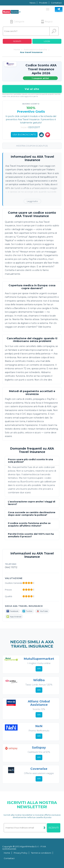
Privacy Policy (21, 853)
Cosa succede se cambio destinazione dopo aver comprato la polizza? (32, 514)
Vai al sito (32, 89)
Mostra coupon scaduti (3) (32, 146)
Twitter (27, 611)
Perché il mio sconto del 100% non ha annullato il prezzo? (31, 535)
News (33, 3)
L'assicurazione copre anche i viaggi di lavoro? (32, 503)
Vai (39, 669)
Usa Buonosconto (24, 135)
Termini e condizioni (41, 853)
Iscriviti (17, 41)
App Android (14, 617)
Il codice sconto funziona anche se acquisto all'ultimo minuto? (29, 524)
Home (7, 853)
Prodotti (43, 3)
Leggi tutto (32, 201)
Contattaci (56, 3)
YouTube (42, 611)
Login (47, 41)
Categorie (17, 22)
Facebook (12, 611)
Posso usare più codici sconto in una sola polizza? (30, 461)
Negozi (47, 22)
